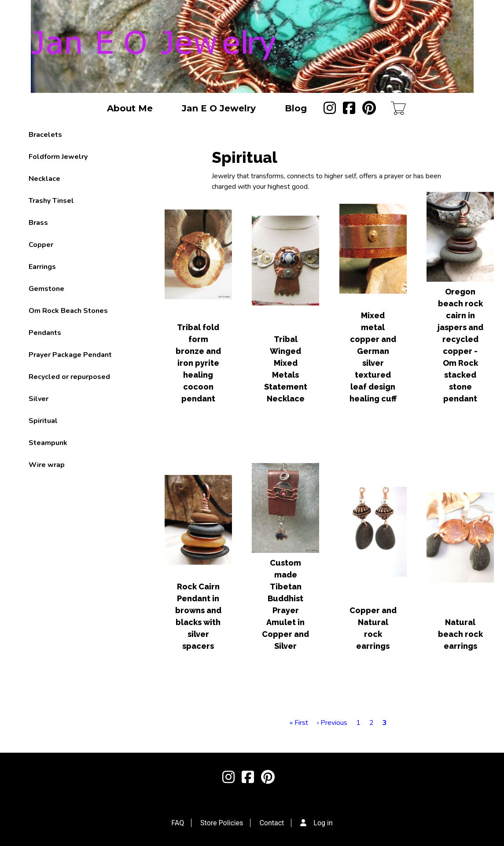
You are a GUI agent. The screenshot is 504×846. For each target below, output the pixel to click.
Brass (38, 223)
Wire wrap (47, 465)
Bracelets (45, 135)
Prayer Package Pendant (70, 355)
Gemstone (46, 289)
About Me (130, 108)
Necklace (44, 179)
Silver (39, 399)
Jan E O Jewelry (219, 108)
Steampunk (48, 443)
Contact (272, 823)
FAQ (178, 823)
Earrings (42, 267)
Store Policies (222, 823)
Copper (41, 245)
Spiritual (43, 421)
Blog (296, 108)
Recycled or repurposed (69, 377)
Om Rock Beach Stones (68, 311)
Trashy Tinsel (51, 201)
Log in (323, 823)
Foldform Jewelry (58, 157)
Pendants (45, 333)
